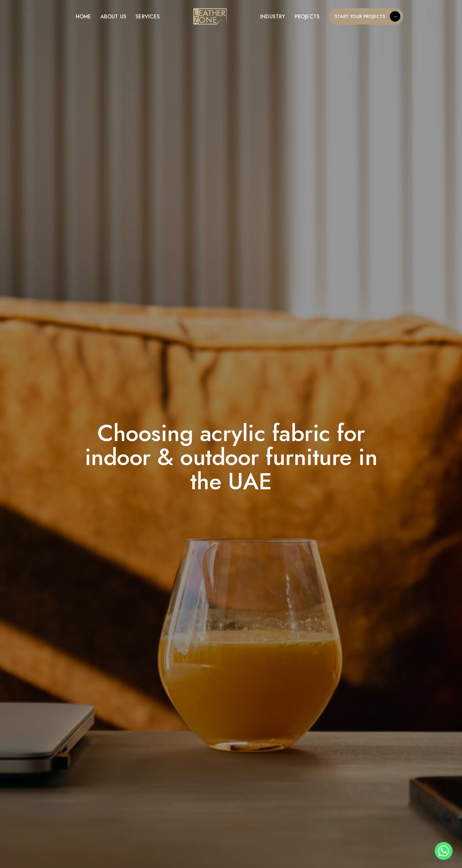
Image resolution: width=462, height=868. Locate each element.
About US (114, 17)
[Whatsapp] (444, 851)
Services (148, 17)
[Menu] (63, 16)
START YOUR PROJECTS (367, 16)
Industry (273, 17)
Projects (307, 17)
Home (84, 17)
